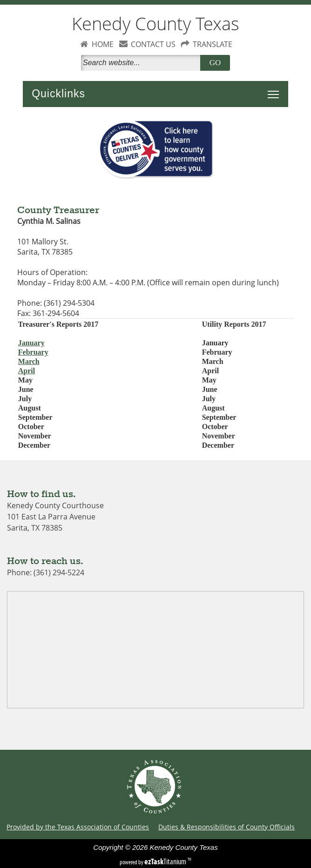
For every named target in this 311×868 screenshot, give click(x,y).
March (29, 361)
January (31, 343)
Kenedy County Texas (155, 24)
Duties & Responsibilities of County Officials (226, 827)
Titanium (166, 861)
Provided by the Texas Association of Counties (78, 827)
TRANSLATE (213, 44)
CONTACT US (153, 44)
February (33, 352)
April (27, 371)
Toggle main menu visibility (276, 89)
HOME (103, 44)
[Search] (142, 63)
